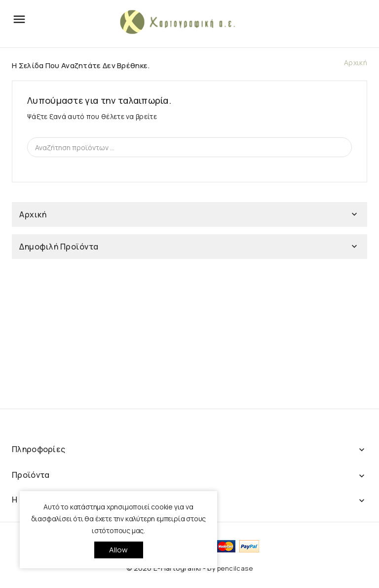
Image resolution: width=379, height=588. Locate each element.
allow (119, 550)
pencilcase (235, 568)
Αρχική (33, 214)
